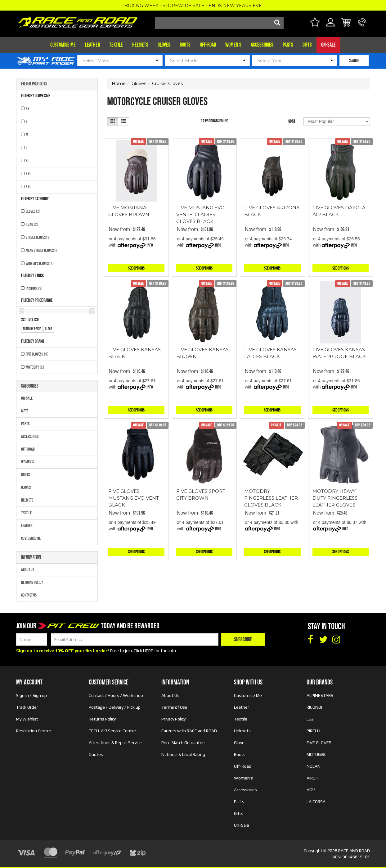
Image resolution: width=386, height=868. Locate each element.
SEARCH (354, 60)
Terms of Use (174, 707)
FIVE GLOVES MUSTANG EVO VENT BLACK (134, 498)
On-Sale (328, 45)
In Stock (34, 288)
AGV (311, 790)
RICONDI (314, 707)
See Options (136, 268)
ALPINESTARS (320, 695)
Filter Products (34, 84)
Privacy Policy (173, 719)
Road (32, 224)
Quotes (96, 754)
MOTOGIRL (316, 754)
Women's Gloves (40, 264)
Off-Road (208, 45)
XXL (28, 174)
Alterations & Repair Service (115, 743)
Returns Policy (32, 582)
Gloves (164, 45)
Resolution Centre (34, 731)
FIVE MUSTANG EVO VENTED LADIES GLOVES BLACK (200, 214)
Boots (185, 45)
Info (150, 245)
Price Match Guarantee (183, 743)
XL (27, 161)
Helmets (140, 45)
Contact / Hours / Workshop (116, 695)
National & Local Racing (183, 754)
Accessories (262, 45)
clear (49, 329)
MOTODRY (35, 367)
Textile (116, 45)
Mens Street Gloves (42, 250)
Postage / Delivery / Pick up (115, 707)
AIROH (312, 778)
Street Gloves (38, 237)
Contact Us (29, 595)
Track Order (27, 707)
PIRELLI (313, 731)
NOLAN (314, 766)
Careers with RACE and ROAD (189, 731)
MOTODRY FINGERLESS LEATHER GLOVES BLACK (271, 498)
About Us (28, 570)
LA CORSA (316, 802)
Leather (92, 45)
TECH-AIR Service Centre (112, 731)
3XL (28, 187)
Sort (292, 121)
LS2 (310, 719)
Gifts (307, 45)
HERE (148, 651)
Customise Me (63, 45)
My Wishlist (27, 719)
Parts (288, 45)
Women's (233, 45)
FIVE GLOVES (37, 354)
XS (27, 109)
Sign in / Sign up (31, 695)
